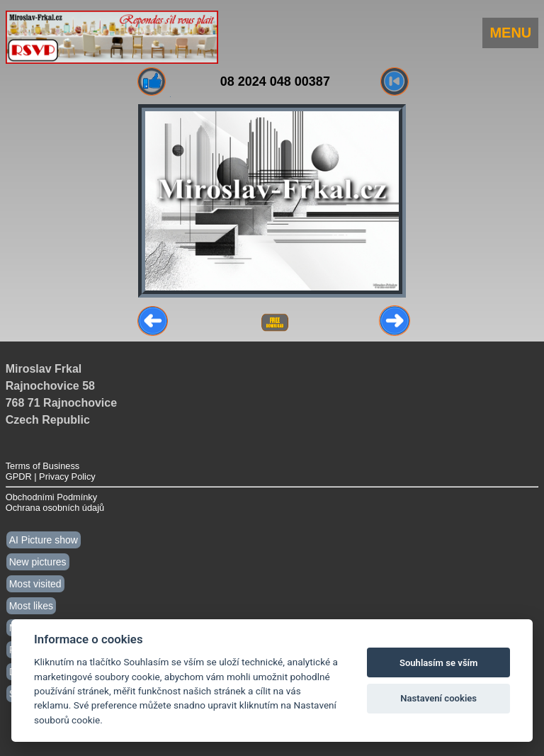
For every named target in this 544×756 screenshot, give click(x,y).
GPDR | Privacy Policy (51, 476)
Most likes (31, 606)
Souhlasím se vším (439, 663)
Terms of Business (43, 466)
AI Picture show (44, 540)
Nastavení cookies (438, 698)
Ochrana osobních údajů (55, 508)
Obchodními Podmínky (51, 497)
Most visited (35, 584)
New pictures (38, 562)
